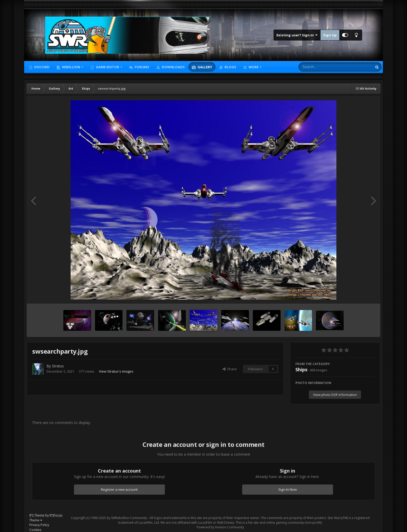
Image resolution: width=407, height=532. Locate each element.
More (254, 67)
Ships (301, 369)
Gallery (204, 67)
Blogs (230, 67)
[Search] (322, 67)
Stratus (58, 366)
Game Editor (107, 67)
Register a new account (119, 489)
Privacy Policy (39, 525)
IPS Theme (37, 515)
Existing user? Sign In (297, 35)
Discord (42, 67)
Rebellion (71, 67)
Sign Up (330, 35)
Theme (36, 520)
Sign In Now (287, 489)
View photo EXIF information (335, 395)
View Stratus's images (116, 371)
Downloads (173, 67)
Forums (142, 67)
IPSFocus (56, 515)
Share (230, 369)
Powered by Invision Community (220, 527)
